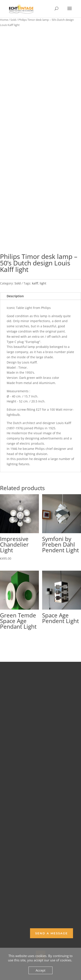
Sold (13, 20)
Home (4, 20)
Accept (40, 970)
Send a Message (52, 933)
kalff (35, 283)
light (43, 283)
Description (15, 296)
